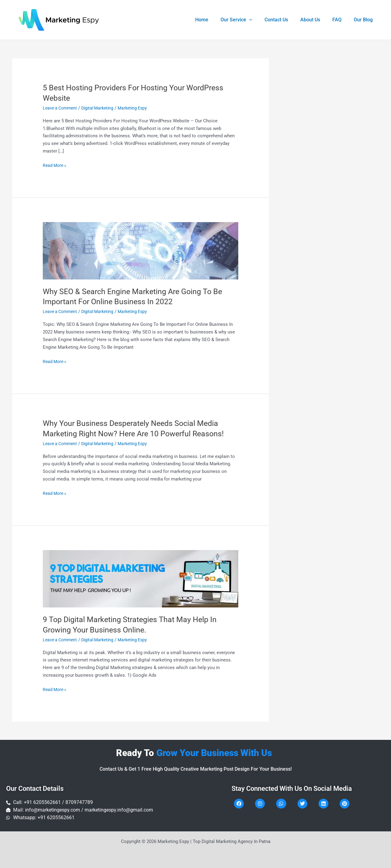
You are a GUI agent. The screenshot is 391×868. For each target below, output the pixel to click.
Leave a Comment (61, 108)
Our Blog (364, 20)
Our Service (247, 20)
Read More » (55, 165)
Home (215, 20)
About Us (316, 20)
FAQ (341, 20)
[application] (260, 20)
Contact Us (285, 20)
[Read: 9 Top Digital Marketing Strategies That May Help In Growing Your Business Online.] (141, 578)
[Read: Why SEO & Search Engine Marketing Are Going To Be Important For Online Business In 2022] (141, 250)
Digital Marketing (101, 108)
